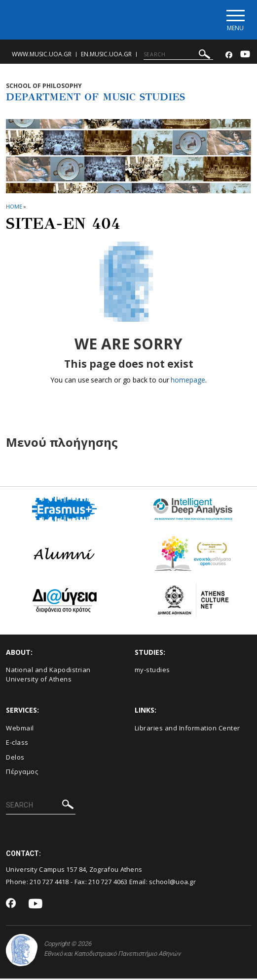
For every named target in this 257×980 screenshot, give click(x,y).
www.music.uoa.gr (42, 56)
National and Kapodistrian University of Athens (48, 676)
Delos (15, 758)
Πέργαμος (22, 773)
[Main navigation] (234, 21)
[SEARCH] (178, 56)
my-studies (152, 671)
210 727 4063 (108, 883)
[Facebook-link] (229, 57)
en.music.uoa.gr (106, 56)
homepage (188, 381)
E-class (17, 744)
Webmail (20, 729)
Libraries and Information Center (187, 729)
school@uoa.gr (172, 883)
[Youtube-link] (245, 57)
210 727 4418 (49, 883)
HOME (14, 208)
